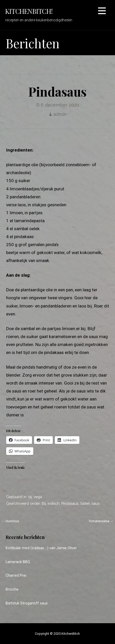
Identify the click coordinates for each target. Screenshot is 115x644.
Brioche (12, 589)
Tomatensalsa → (101, 521)
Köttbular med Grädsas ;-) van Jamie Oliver (41, 548)
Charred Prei (16, 576)
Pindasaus (70, 503)
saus (96, 503)
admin (60, 114)
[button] (102, 12)
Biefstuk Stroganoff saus (27, 603)
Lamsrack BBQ (18, 562)
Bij (44, 503)
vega (38, 497)
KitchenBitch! (29, 11)
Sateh (85, 503)
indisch (54, 503)
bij (30, 497)
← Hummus (10, 521)
